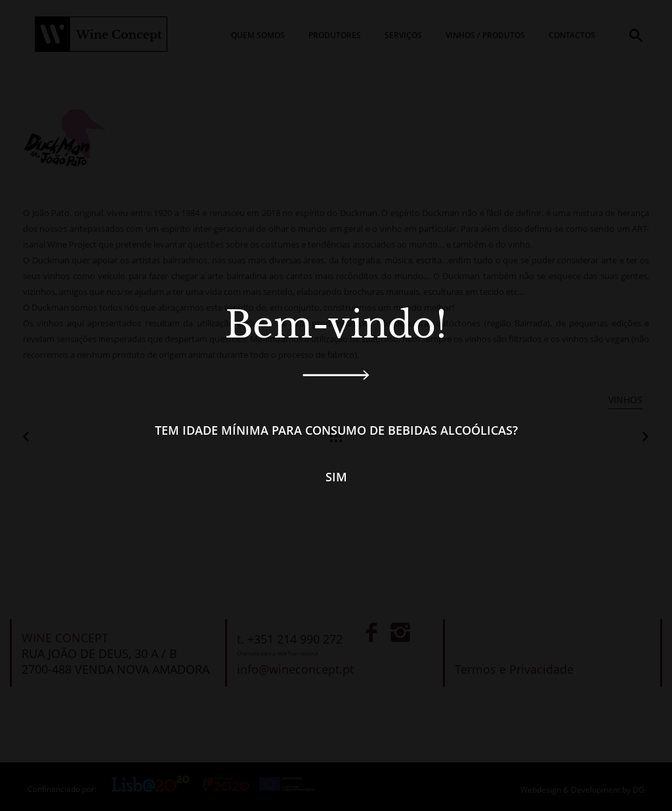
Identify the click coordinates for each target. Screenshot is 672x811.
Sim (336, 477)
